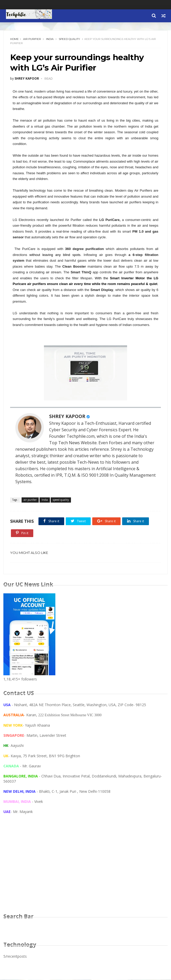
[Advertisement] (85, 869)
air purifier (32, 39)
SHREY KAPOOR (67, 416)
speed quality (69, 39)
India (50, 39)
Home (14, 39)
